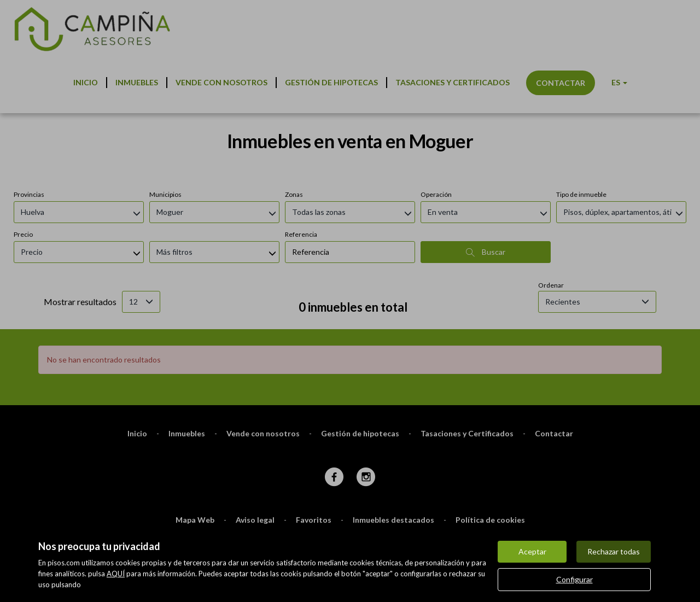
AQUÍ (116, 574)
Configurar (574, 579)
